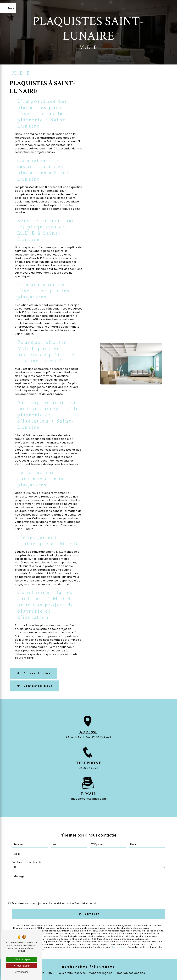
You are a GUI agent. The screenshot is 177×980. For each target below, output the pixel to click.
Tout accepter (21, 959)
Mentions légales (101, 973)
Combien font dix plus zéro (27, 854)
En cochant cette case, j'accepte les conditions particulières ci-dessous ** (54, 895)
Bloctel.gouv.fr (119, 938)
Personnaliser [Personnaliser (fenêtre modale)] (22, 972)
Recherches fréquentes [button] (88, 967)
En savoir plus (33, 673)
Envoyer (92, 905)
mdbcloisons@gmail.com (89, 790)
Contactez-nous (34, 686)
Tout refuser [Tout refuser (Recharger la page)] (22, 966)
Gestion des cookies (131, 973)
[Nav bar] (8, 8)
